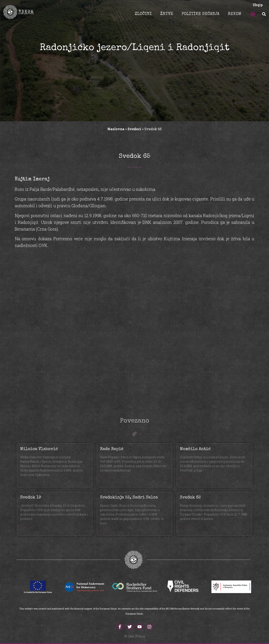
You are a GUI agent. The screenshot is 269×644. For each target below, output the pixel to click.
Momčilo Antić (195, 449)
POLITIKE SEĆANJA (200, 14)
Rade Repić (112, 449)
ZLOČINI (143, 14)
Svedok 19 (31, 498)
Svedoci (134, 129)
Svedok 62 (190, 498)
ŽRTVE (167, 14)
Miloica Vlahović (39, 449)
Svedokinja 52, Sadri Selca (129, 498)
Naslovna (116, 129)
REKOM (235, 14)
